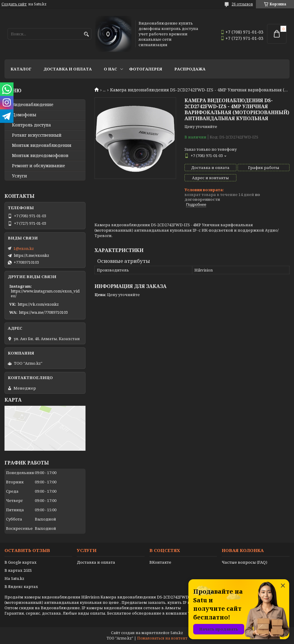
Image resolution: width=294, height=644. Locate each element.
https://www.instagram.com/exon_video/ (45, 293)
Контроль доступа (31, 125)
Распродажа (190, 69)
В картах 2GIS (18, 570)
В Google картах (21, 562)
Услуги (19, 176)
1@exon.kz (24, 248)
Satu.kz (177, 633)
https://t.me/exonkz (31, 255)
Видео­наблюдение (33, 105)
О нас (110, 69)
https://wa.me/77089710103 (43, 312)
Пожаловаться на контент (162, 638)
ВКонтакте (160, 562)
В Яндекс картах (21, 586)
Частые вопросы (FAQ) (244, 562)
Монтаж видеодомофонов (40, 156)
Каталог (21, 69)
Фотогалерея (146, 69)
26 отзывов (242, 4)
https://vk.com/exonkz (38, 304)
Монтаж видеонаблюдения (42, 145)
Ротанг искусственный (37, 135)
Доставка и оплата (68, 69)
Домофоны (24, 115)
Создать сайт (14, 4)
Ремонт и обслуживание (39, 166)
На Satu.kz (14, 578)
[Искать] (86, 34)
